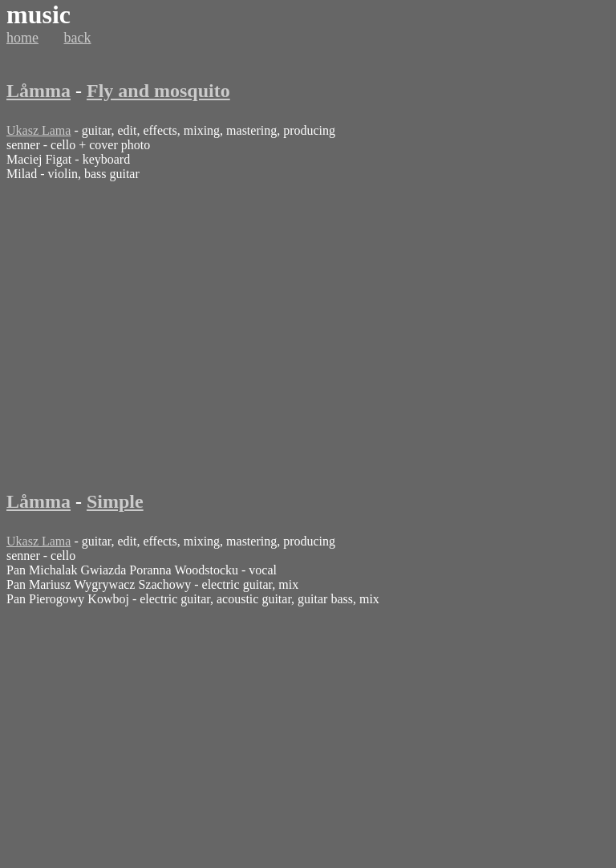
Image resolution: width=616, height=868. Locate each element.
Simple (115, 501)
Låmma (38, 91)
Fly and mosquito (158, 91)
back (78, 38)
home (22, 38)
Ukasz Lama (38, 130)
